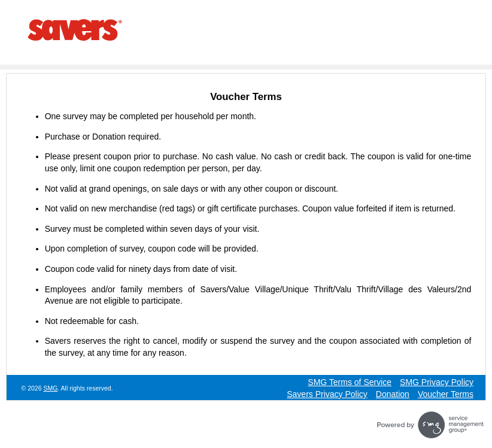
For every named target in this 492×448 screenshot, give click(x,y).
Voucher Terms (446, 394)
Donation (393, 394)
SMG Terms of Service (350, 382)
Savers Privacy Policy (327, 394)
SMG (50, 388)
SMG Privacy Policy (437, 382)
